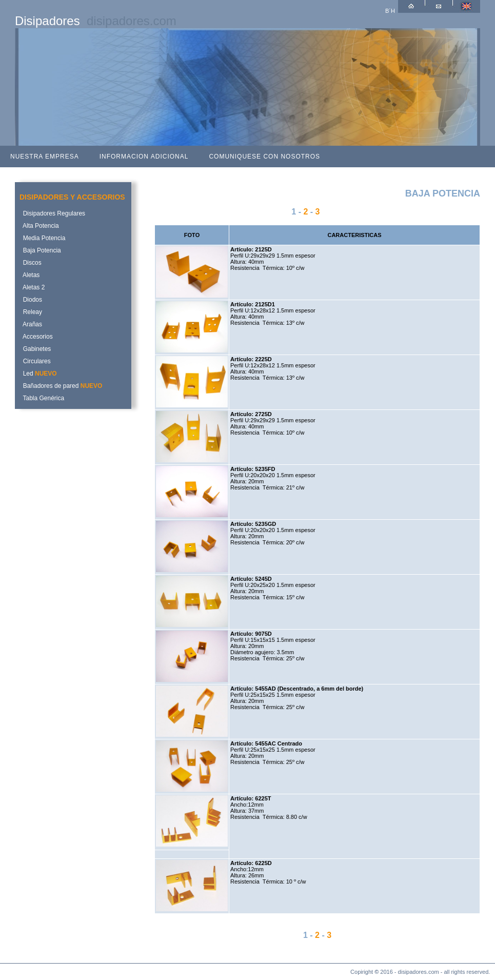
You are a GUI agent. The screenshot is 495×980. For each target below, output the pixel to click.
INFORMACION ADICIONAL (144, 156)
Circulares (35, 361)
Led (38, 374)
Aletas (29, 275)
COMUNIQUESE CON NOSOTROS (264, 156)
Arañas (31, 324)
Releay (31, 312)
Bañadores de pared (61, 386)
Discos (31, 263)
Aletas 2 (32, 287)
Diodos (31, 300)
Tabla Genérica (42, 398)
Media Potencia (42, 238)
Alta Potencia (39, 226)
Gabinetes (35, 349)
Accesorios (36, 337)
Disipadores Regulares (52, 213)
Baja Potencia (40, 250)
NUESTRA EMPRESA (45, 156)
